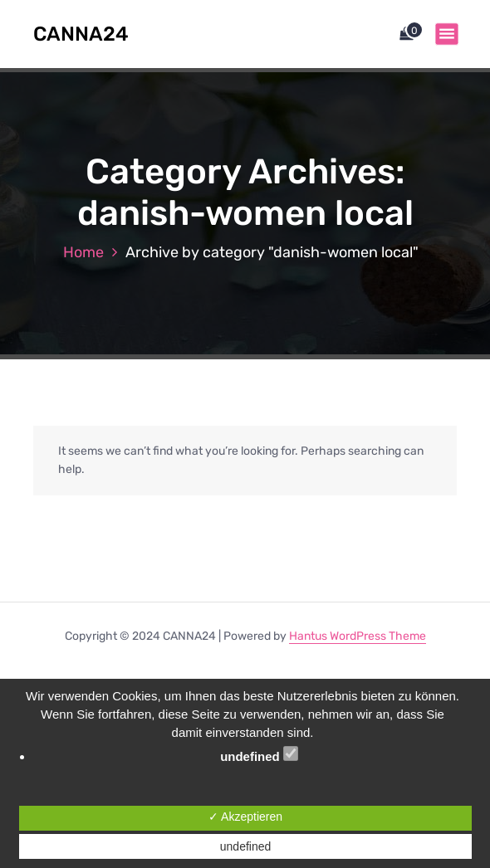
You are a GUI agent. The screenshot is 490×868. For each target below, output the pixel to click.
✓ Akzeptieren (245, 817)
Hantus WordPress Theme (358, 636)
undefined (259, 755)
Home (83, 252)
